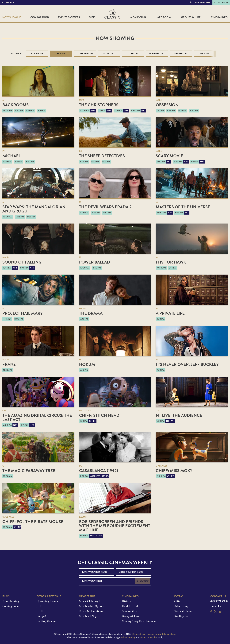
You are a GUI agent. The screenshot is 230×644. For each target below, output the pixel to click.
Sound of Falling (22, 262)
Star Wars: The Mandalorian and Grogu (34, 209)
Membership (87, 596)
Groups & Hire (191, 17)
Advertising (181, 606)
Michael (11, 156)
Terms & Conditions (91, 611)
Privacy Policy (154, 634)
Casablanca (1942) (99, 471)
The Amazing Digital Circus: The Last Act (37, 418)
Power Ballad (94, 262)
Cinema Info (219, 17)
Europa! (41, 616)
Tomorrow (85, 54)
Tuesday (133, 54)
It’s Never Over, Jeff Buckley (187, 364)
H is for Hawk (171, 262)
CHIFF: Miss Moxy (174, 471)
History (126, 601)
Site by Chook (169, 634)
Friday (205, 54)
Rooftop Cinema (46, 621)
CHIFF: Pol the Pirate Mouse (33, 522)
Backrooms (15, 105)
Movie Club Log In (90, 601)
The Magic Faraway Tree (29, 471)
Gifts (92, 17)
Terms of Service (148, 638)
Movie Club (138, 17)
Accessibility (129, 611)
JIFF (39, 606)
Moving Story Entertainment (139, 621)
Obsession (167, 105)
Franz (9, 364)
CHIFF (41, 611)
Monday (109, 54)
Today (61, 54)
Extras (179, 596)
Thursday (181, 54)
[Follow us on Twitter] (215, 612)
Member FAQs (88, 616)
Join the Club (202, 2)
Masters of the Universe (183, 207)
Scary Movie (169, 156)
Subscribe (143, 581)
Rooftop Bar (182, 616)
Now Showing (12, 17)
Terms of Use (139, 634)
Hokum (87, 364)
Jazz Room (163, 17)
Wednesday (157, 54)
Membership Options (92, 606)
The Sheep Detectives (102, 156)
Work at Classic (184, 611)
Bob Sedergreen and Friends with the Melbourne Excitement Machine (115, 526)
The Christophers (99, 105)
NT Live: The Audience (179, 415)
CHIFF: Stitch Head (99, 415)
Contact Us (218, 596)
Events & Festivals (49, 596)
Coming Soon (40, 17)
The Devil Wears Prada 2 (105, 207)
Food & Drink (130, 606)
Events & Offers (69, 17)
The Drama (91, 313)
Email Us (216, 606)
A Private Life (170, 313)
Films (6, 596)
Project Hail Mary (23, 313)
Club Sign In (221, 2)
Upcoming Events (47, 601)
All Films (37, 54)
